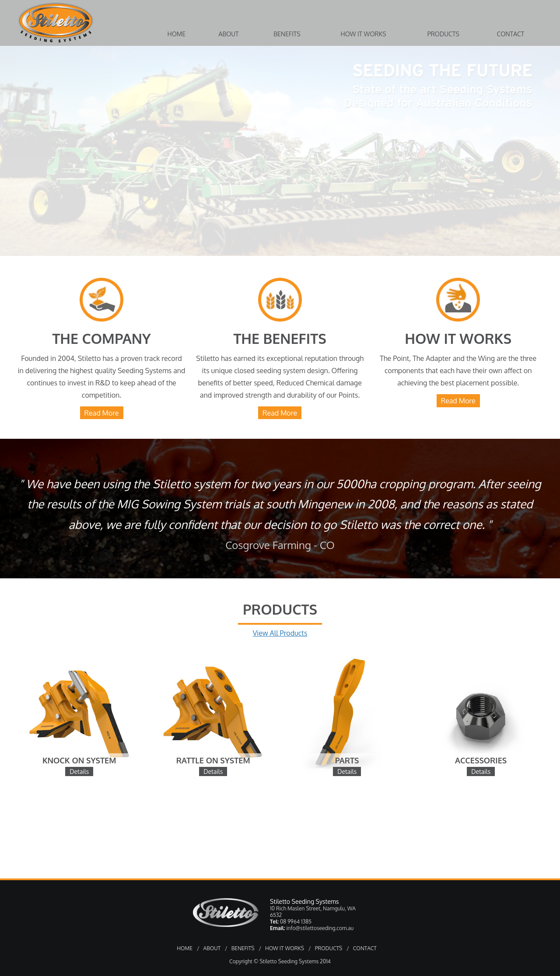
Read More (102, 413)
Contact (510, 34)
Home (177, 34)
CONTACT (365, 948)
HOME (185, 948)
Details (79, 771)
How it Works (364, 34)
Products (443, 34)
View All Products (280, 633)
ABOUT (212, 948)
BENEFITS (243, 948)
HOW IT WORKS (285, 948)
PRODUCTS (329, 948)
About (228, 34)
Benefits (287, 34)
